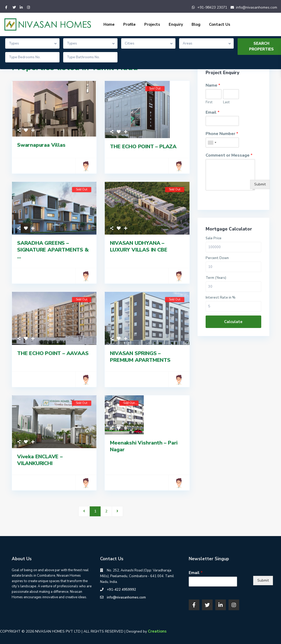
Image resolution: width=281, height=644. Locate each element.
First (209, 102)
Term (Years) (216, 278)
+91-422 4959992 (122, 590)
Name (213, 85)
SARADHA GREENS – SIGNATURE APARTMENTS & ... (53, 250)
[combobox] (212, 143)
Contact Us (220, 24)
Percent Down (217, 258)
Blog (196, 24)
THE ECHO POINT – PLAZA (143, 147)
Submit (260, 184)
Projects (152, 24)
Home (109, 24)
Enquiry (176, 24)
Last (226, 102)
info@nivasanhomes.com (257, 7)
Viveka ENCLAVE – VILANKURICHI (40, 460)
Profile (129, 24)
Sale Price (214, 238)
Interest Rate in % (221, 298)
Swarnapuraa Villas (41, 145)
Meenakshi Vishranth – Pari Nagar (144, 446)
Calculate (233, 322)
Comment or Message (229, 155)
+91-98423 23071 (212, 7)
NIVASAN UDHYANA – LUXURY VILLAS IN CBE (139, 246)
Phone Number (222, 134)
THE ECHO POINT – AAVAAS (53, 353)
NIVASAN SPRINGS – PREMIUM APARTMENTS (140, 357)
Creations (157, 631)
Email (213, 112)
